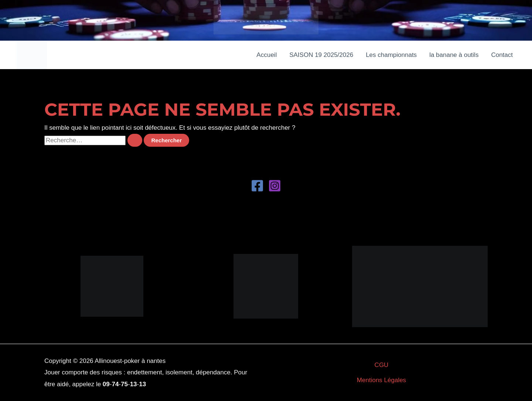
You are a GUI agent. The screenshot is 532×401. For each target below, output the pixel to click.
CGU (382, 365)
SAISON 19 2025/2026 (321, 55)
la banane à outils (454, 55)
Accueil (267, 55)
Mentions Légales (381, 380)
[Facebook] (257, 186)
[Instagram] (275, 186)
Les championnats (391, 55)
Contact (502, 55)
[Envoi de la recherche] (135, 140)
